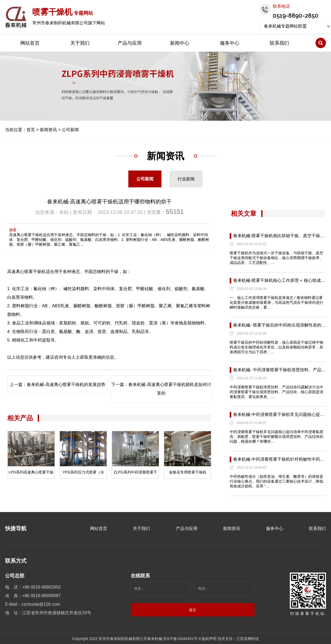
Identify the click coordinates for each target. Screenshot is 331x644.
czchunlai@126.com (41, 604)
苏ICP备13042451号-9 (182, 639)
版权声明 (209, 639)
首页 (31, 130)
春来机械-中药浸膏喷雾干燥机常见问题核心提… (279, 414)
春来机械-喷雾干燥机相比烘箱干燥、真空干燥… (279, 236)
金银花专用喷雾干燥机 (188, 472)
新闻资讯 (48, 130)
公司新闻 (70, 130)
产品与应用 (130, 43)
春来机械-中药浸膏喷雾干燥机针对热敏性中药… (279, 459)
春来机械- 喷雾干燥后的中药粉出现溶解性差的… (279, 325)
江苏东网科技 (248, 639)
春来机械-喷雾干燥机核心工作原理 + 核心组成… (279, 280)
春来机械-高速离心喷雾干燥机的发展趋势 (66, 384)
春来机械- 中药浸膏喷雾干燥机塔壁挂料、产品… (279, 370)
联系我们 (279, 43)
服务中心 (230, 43)
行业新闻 (186, 179)
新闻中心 (180, 43)
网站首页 (30, 43)
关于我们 (80, 43)
